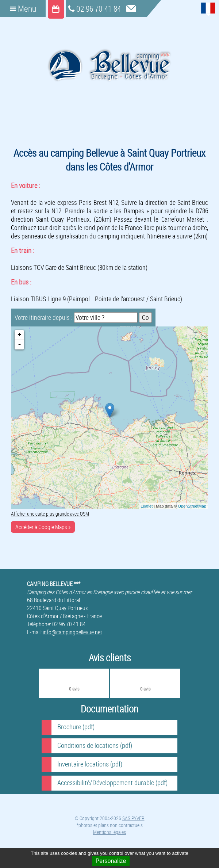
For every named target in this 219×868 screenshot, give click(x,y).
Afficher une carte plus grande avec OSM (50, 514)
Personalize (111, 861)
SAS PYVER (133, 818)
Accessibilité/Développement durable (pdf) (112, 783)
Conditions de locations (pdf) (95, 745)
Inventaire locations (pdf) (90, 764)
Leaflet (147, 506)
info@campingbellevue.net (72, 632)
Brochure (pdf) (76, 727)
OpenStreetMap (192, 506)
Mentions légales (109, 832)
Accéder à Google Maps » (43, 527)
